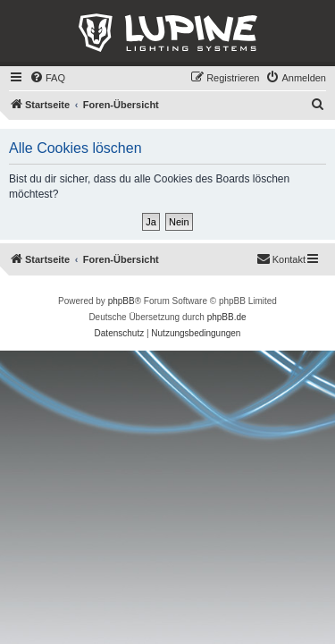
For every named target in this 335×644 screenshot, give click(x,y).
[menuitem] (47, 78)
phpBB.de (227, 317)
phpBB (121, 301)
